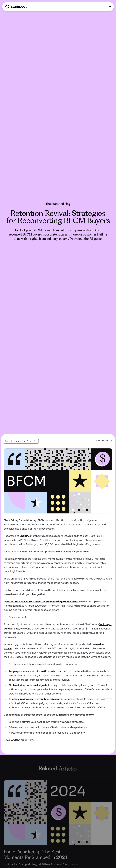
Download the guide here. (19, 740)
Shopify (24, 536)
